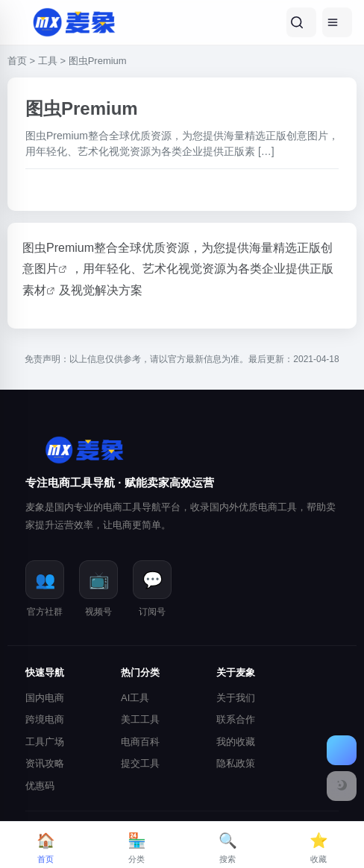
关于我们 (236, 698)
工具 (48, 61)
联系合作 (236, 719)
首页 (17, 61)
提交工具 (140, 763)
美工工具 (140, 719)
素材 (34, 290)
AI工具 (135, 698)
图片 (46, 269)
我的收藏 (236, 742)
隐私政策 (236, 763)
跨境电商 (45, 719)
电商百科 (140, 742)
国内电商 (45, 698)
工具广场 (45, 742)
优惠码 (40, 786)
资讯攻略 (45, 763)
